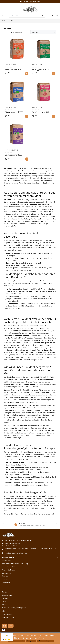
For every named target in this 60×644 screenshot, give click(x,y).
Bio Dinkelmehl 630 (13, 69)
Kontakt (5, 602)
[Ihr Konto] (53, 16)
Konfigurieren (31, 641)
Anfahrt (4, 605)
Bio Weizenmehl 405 (40, 112)
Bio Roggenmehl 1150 (41, 69)
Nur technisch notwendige (17, 641)
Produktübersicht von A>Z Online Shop (15, 564)
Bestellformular (7, 595)
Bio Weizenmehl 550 (14, 155)
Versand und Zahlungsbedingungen (14, 608)
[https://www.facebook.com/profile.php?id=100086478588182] (5, 626)
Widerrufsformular (8, 618)
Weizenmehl (13, 289)
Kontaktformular (22, 553)
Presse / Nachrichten (9, 570)
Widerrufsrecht (7, 614)
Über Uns (5, 576)
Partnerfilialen (7, 561)
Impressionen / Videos (9, 567)
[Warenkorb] (57, 16)
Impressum (6, 586)
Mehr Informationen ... (37, 638)
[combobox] (25, 16)
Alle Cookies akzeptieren (45, 641)
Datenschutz (6, 583)
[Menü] (2, 16)
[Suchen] (43, 16)
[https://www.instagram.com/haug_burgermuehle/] (11, 626)
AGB (3, 611)
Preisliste (5, 598)
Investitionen (6, 573)
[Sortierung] (43, 32)
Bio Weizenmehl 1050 (14, 112)
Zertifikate (5, 580)
